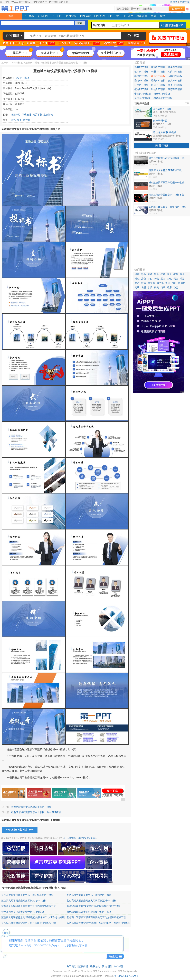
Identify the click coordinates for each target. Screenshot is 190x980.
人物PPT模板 (175, 76)
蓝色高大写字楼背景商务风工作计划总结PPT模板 (27, 895)
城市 (19, 120)
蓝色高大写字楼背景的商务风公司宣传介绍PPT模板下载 (96, 917)
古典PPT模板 (175, 80)
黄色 (182, 274)
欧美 (150, 287)
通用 (169, 287)
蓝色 (13, 120)
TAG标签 (119, 966)
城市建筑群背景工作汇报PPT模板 (166, 182)
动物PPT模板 (158, 89)
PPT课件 (128, 16)
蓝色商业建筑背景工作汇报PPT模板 (168, 207)
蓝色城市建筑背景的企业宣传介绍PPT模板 (89, 912)
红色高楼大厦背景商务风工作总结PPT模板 (89, 895)
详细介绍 (16, 115)
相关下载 (37, 115)
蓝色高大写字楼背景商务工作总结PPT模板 (24, 901)
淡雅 (137, 274)
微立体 (151, 283)
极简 (144, 283)
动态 (176, 287)
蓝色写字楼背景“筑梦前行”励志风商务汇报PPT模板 (94, 906)
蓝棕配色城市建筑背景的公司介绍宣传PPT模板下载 (29, 923)
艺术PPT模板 (141, 72)
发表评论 (48, 115)
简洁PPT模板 (158, 67)
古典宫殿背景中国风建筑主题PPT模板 (31, 807)
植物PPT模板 (141, 89)
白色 (169, 279)
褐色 (176, 279)
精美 (156, 287)
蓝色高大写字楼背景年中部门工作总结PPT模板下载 (29, 906)
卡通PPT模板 (158, 72)
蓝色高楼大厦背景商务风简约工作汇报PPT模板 (92, 901)
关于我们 (71, 966)
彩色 (144, 274)
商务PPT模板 (175, 67)
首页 (11, 16)
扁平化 (160, 283)
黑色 (156, 274)
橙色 (176, 274)
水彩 (174, 283)
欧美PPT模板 (175, 85)
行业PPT (43, 16)
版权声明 (83, 966)
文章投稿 (184, 2)
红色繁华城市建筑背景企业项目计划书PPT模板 (36, 812)
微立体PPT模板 (162, 94)
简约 (137, 287)
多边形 (182, 283)
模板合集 (142, 16)
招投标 (27, 120)
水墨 (144, 287)
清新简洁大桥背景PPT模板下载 (165, 170)
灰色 (156, 279)
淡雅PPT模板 (141, 67)
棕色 (150, 279)
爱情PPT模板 (141, 80)
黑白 (163, 279)
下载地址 (26, 115)
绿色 (169, 274)
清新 (182, 279)
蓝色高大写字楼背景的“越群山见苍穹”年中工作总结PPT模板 (98, 923)
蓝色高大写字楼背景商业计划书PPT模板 (23, 912)
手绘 (168, 283)
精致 (163, 287)
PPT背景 (71, 16)
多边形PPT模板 (143, 98)
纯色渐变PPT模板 (163, 98)
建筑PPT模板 (32, 63)
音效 (162, 16)
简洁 (137, 283)
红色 (163, 274)
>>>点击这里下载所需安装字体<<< (80, 838)
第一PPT (6, 63)
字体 (154, 16)
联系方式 (95, 966)
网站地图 (107, 966)
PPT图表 (100, 16)
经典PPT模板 (158, 80)
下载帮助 (173, 2)
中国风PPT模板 (143, 94)
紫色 (144, 279)
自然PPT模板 (141, 85)
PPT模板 (29, 16)
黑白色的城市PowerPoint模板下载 (167, 158)
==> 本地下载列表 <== (20, 830)
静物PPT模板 (141, 76)
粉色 (137, 279)
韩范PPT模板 (158, 85)
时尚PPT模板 (175, 72)
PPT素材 (86, 16)
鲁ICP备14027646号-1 (126, 976)
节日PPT (57, 16)
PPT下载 (114, 16)
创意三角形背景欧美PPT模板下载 (166, 195)
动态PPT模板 (175, 89)
